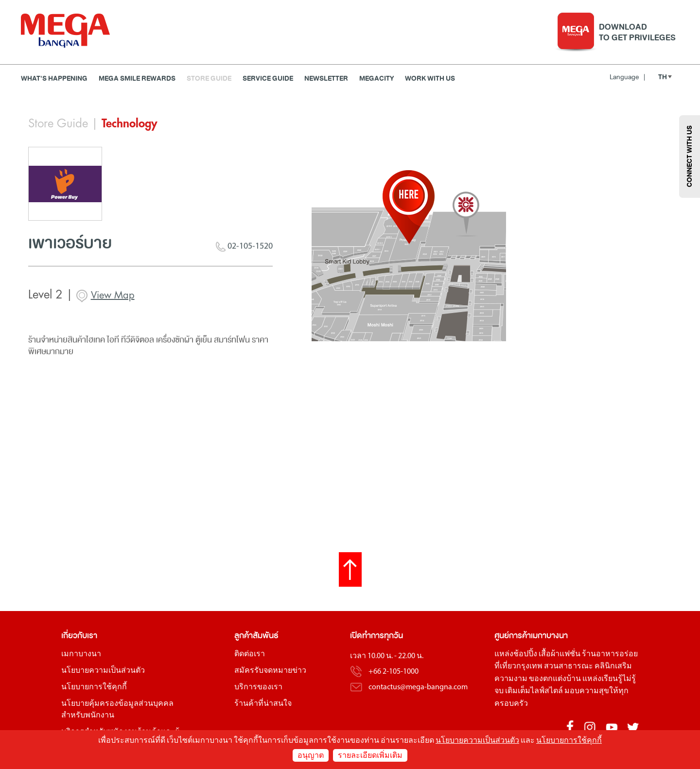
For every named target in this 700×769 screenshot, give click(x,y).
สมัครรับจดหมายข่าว (270, 671)
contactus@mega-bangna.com (418, 687)
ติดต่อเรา (250, 654)
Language (627, 77)
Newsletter (326, 79)
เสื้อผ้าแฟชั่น (560, 654)
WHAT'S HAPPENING (54, 79)
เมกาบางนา (81, 654)
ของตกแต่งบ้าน (555, 679)
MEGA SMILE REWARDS (137, 79)
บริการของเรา (258, 687)
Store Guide (209, 79)
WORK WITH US (430, 79)
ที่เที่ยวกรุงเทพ (518, 666)
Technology (129, 123)
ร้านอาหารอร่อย (610, 654)
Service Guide (268, 79)
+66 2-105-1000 (394, 672)
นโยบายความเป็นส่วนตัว (103, 671)
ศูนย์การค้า (513, 636)
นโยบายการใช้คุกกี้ (94, 687)
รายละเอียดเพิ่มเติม (370, 756)
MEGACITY (376, 79)
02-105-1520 (244, 249)
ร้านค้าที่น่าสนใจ (263, 704)
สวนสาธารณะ (569, 666)
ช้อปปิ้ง (525, 654)
